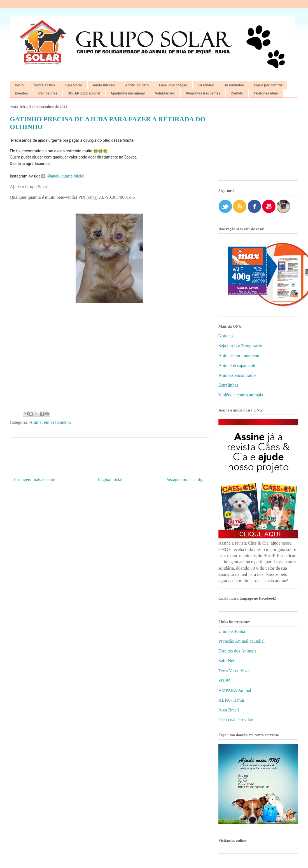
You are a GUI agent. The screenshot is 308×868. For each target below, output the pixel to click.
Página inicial (110, 480)
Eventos (21, 93)
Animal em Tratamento (50, 422)
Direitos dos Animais (237, 651)
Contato (237, 93)
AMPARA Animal (235, 690)
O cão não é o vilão (236, 720)
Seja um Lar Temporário (240, 346)
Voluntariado (165, 93)
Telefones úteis (266, 93)
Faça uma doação (173, 85)
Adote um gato (137, 85)
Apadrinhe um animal (128, 93)
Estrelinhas (228, 385)
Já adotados (234, 85)
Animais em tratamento (239, 356)
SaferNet (226, 661)
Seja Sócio (74, 85)
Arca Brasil (229, 710)
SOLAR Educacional (84, 93)
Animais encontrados (237, 375)
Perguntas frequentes (203, 93)
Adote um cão (104, 85)
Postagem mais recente (35, 480)
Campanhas (48, 93)
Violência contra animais (241, 395)
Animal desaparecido (237, 366)
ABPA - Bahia (231, 700)
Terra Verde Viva (234, 671)
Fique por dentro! (268, 85)
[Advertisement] (258, 141)
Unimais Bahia (232, 631)
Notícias (226, 336)
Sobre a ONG (44, 85)
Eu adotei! (206, 85)
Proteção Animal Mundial (242, 641)
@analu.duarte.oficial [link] (66, 176)
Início (19, 85)
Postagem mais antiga (185, 480)
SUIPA (225, 681)
